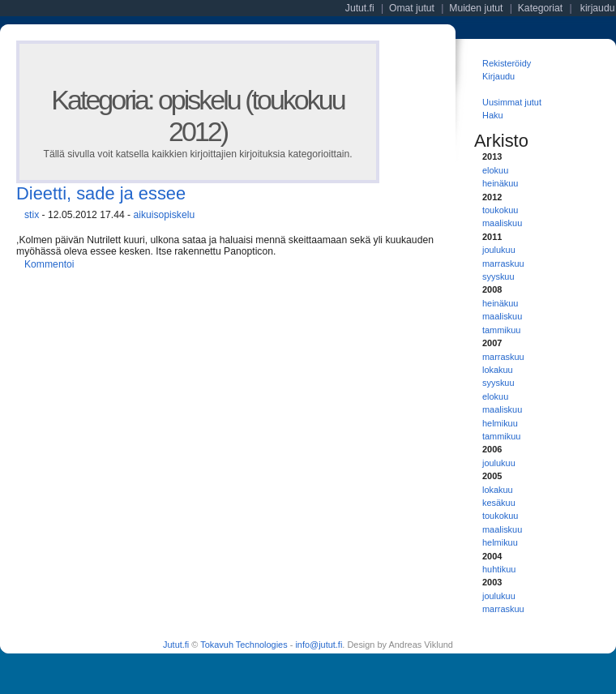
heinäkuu (500, 183)
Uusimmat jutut (512, 102)
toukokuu (500, 210)
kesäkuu (499, 503)
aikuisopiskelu (164, 215)
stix (32, 215)
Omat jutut (412, 8)
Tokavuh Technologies (244, 645)
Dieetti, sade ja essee (101, 193)
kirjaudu (598, 8)
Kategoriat (540, 8)
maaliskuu (502, 223)
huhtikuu (499, 569)
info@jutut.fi (319, 645)
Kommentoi (49, 264)
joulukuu (499, 250)
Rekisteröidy (507, 63)
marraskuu (503, 263)
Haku (493, 115)
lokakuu (498, 370)
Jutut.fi (176, 645)
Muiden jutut (476, 8)
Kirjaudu (498, 76)
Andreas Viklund (420, 645)
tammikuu (501, 330)
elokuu (495, 170)
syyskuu (498, 276)
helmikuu (500, 423)
